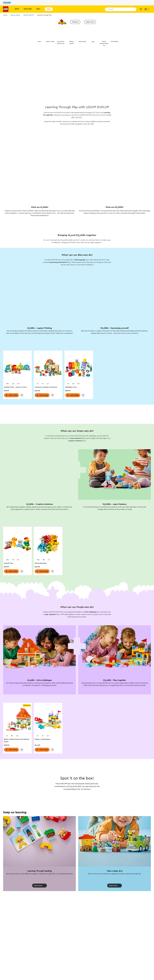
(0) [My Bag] (147, 9)
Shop (17, 9)
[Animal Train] (17, 545)
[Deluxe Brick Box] (48, 545)
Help (38, 9)
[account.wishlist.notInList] (22, 396)
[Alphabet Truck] (79, 369)
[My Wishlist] (141, 9)
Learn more (90, 22)
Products (75, 22)
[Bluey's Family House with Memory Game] (17, 721)
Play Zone (7, 3)
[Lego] (6, 9)
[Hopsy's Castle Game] (48, 721)
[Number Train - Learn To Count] (17, 369)
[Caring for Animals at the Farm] (48, 369)
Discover (28, 9)
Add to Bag (13, 396)
